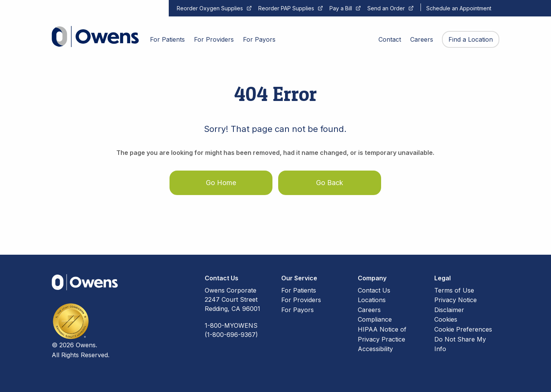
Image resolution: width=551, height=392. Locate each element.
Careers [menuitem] (422, 39)
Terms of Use (454, 290)
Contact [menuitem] (390, 39)
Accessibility (375, 349)
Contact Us (374, 290)
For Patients (299, 290)
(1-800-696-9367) (231, 335)
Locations (372, 300)
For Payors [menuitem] (259, 39)
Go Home (221, 183)
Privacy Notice (456, 300)
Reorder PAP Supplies (286, 8)
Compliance (375, 319)
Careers (369, 310)
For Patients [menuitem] (167, 39)
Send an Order (386, 8)
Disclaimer (449, 310)
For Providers (301, 300)
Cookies (446, 319)
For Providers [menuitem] (214, 39)
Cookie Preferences (463, 329)
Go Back (330, 183)
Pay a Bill (341, 8)
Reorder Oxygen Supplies (210, 8)
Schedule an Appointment (459, 8)
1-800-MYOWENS (231, 325)
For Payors (298, 310)
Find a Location (471, 39)
